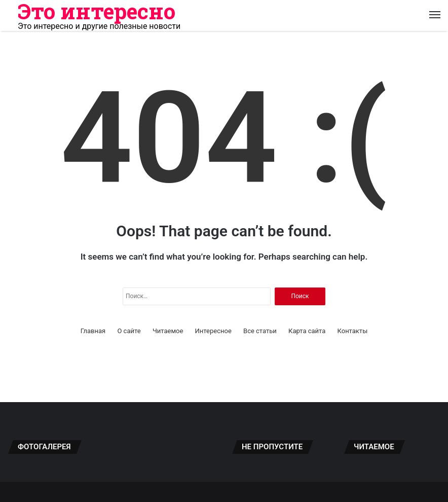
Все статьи (260, 331)
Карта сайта (307, 331)
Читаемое (168, 331)
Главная (93, 331)
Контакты (353, 331)
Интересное (213, 331)
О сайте (129, 331)
